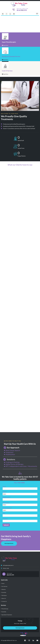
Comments (5, 519)
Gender (5, 492)
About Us (4, 598)
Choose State (6, 503)
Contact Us (4, 601)
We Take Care (14, 640)
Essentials (4, 592)
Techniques (4, 595)
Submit (6, 525)
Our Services (4, 586)
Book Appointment (9, 543)
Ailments (4, 589)
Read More (5, 45)
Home (3, 583)
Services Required (7, 508)
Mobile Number (7, 497)
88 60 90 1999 (22, 10)
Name (4, 486)
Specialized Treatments (7, 615)
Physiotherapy (5, 609)
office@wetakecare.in (8, 565)
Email (4, 513)
